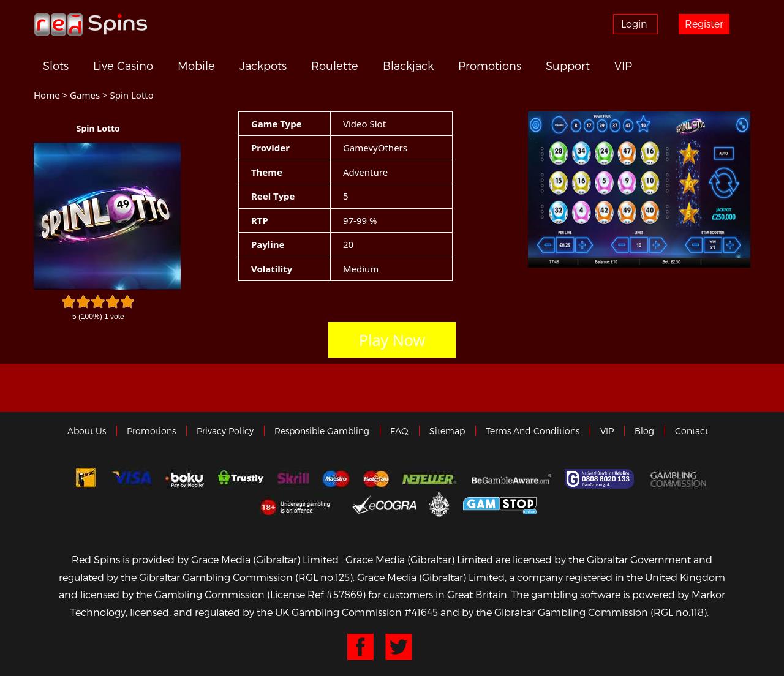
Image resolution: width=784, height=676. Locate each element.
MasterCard (376, 479)
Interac (86, 479)
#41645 (421, 612)
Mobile (196, 66)
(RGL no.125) (324, 577)
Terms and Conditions (533, 431)
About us (87, 431)
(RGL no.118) (679, 612)
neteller (430, 479)
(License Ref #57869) (316, 594)
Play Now (392, 340)
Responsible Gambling (322, 431)
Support (568, 66)
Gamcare (601, 479)
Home (47, 95)
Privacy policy (225, 431)
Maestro (336, 479)
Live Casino (123, 66)
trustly (241, 479)
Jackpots (263, 66)
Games (85, 95)
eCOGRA (384, 504)
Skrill (293, 479)
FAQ (399, 431)
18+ (299, 504)
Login (634, 24)
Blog (644, 431)
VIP (623, 66)
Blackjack (408, 66)
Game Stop (500, 504)
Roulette (335, 66)
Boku (185, 479)
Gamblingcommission (680, 479)
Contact (692, 431)
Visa (131, 479)
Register (704, 24)
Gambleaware (511, 479)
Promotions (490, 66)
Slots (56, 66)
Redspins (91, 24)
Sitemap (447, 431)
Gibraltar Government (439, 504)
